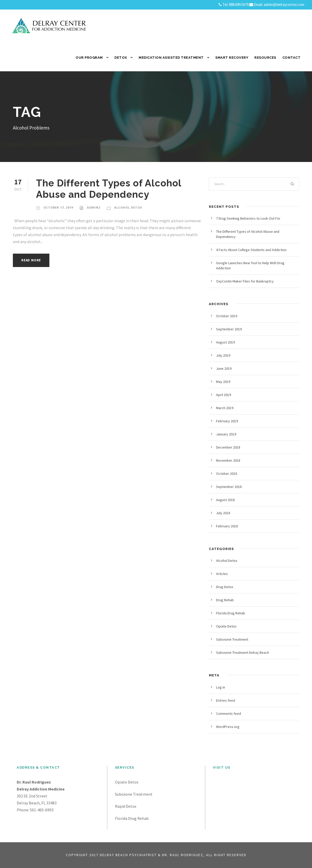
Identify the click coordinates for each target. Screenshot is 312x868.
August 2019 (225, 342)
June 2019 (224, 368)
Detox (121, 58)
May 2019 (223, 382)
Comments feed (229, 714)
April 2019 (224, 395)
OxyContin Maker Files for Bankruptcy (245, 281)
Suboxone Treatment (232, 639)
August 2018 (225, 500)
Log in (221, 687)
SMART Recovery (232, 58)
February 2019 (227, 421)
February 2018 (227, 526)
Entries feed (226, 700)
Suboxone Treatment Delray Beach (243, 652)
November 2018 (228, 460)
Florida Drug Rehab (231, 613)
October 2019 (227, 316)
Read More (31, 260)
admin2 (94, 207)
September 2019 (229, 329)
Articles (222, 574)
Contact (292, 58)
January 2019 (226, 434)
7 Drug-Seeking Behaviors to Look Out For (248, 218)
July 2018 (223, 513)
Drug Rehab (225, 600)
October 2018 (227, 474)
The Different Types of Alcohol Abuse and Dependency (109, 189)
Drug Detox (225, 587)
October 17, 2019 (58, 207)
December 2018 (228, 447)
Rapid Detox (126, 806)
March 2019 (225, 408)
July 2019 (223, 355)
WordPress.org (228, 727)
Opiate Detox (226, 626)
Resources (265, 58)
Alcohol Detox (128, 207)
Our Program (89, 58)
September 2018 (229, 487)
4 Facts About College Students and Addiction (251, 250)
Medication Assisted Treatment (171, 58)
